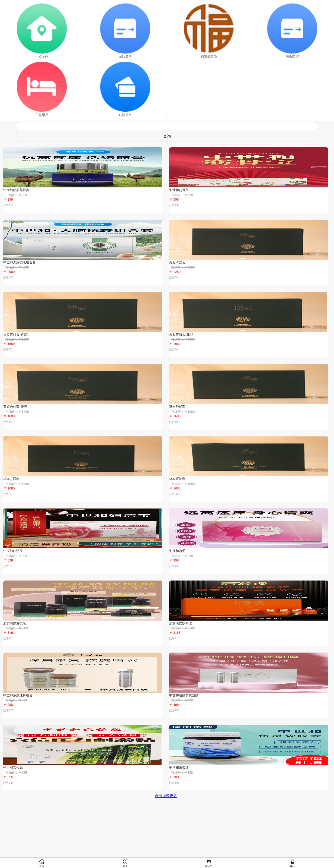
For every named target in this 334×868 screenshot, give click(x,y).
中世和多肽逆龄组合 (18, 695)
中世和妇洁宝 (13, 551)
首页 (42, 863)
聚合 (125, 863)
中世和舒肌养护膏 (16, 190)
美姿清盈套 (177, 262)
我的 (292, 863)
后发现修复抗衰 (15, 623)
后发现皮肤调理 (180, 623)
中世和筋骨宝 (179, 190)
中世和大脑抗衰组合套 (19, 262)
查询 (167, 136)
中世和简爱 (177, 551)
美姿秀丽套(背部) (16, 334)
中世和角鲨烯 (179, 767)
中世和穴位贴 (13, 767)
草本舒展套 (177, 407)
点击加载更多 (166, 796)
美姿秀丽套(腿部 (181, 334)
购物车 (209, 863)
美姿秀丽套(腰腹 (15, 407)
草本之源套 (11, 479)
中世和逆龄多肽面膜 (184, 695)
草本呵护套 (177, 479)
